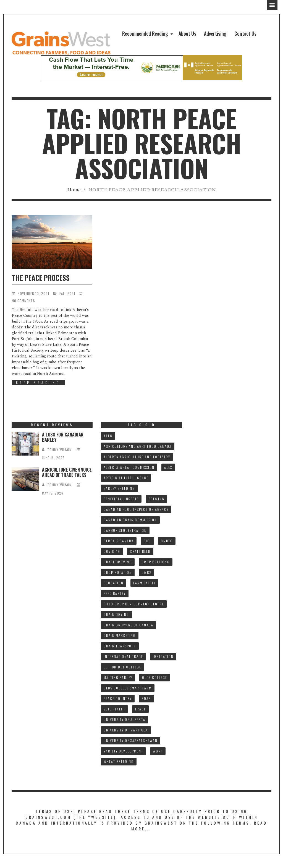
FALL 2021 (67, 293)
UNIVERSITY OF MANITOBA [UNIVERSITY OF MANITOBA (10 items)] (126, 730)
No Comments (23, 301)
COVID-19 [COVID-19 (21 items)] (112, 551)
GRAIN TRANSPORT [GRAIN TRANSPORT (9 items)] (120, 646)
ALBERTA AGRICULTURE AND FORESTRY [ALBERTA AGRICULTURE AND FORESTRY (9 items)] (137, 457)
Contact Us (245, 33)
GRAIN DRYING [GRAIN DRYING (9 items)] (116, 614)
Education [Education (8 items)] (114, 583)
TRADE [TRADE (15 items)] (140, 709)
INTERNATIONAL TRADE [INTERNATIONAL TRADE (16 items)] (123, 656)
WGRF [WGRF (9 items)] (158, 751)
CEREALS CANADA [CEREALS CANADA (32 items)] (119, 541)
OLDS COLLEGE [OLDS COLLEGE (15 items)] (155, 677)
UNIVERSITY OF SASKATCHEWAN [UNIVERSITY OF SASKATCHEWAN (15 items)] (131, 740)
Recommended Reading (145, 33)
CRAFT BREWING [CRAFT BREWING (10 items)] (118, 562)
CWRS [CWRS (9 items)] (146, 572)
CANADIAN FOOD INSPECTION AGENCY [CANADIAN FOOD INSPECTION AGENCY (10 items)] (136, 509)
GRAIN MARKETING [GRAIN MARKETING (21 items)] (120, 635)
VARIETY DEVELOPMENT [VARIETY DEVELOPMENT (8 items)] (123, 751)
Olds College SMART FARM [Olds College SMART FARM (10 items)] (128, 688)
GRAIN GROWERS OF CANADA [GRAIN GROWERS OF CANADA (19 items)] (129, 625)
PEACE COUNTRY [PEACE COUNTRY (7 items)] (118, 698)
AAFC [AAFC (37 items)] (108, 436)
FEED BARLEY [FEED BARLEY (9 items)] (115, 593)
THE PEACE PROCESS (41, 278)
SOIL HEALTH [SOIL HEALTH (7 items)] (114, 709)
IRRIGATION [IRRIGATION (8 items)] (163, 656)
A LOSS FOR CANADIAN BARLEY (63, 437)
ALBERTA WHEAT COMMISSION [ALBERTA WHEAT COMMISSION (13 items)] (129, 467)
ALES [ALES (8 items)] (168, 467)
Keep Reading (38, 382)
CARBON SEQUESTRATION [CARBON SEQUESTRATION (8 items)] (125, 530)
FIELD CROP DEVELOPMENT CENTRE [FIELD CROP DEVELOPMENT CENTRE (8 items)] (134, 604)
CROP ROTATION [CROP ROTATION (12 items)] (118, 572)
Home (74, 190)
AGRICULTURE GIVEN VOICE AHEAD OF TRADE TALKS (67, 472)
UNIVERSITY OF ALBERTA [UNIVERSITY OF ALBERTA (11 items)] (125, 719)
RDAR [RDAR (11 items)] (146, 698)
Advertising (215, 33)
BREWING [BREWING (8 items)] (156, 499)
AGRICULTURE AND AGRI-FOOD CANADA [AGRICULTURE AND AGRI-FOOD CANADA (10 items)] (138, 446)
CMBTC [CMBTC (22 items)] (167, 541)
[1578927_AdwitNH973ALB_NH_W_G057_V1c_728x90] (141, 68)
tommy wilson (59, 450)
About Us (187, 33)
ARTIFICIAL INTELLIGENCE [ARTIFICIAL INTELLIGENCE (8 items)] (126, 478)
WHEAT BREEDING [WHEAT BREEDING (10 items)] (119, 761)
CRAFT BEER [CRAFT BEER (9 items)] (140, 551)
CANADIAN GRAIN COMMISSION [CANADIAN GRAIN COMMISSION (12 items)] (130, 520)
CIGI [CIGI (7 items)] (147, 541)
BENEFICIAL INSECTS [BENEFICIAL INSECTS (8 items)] (121, 499)
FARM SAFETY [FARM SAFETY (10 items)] (144, 583)
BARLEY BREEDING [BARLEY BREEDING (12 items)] (119, 488)
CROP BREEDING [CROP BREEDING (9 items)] (156, 562)
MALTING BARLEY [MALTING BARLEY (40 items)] (118, 677)
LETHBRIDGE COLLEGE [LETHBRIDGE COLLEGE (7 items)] (122, 667)
